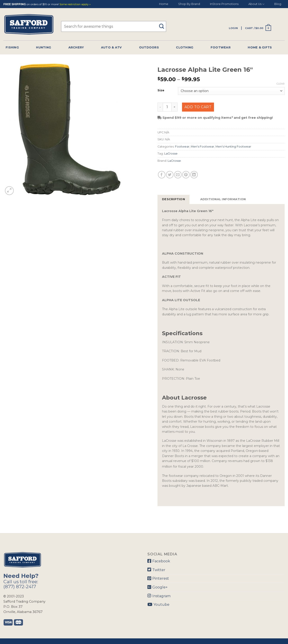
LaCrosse (171, 154)
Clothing (185, 47)
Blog (278, 4)
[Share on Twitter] (170, 175)
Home (164, 4)
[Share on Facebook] (162, 175)
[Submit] (163, 24)
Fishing (12, 47)
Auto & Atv (111, 47)
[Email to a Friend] (178, 175)
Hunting (44, 47)
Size (161, 90)
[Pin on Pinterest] (186, 175)
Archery (76, 47)
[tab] (173, 199)
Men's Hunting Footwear (233, 147)
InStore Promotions (224, 4)
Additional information (223, 199)
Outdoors (149, 47)
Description (173, 199)
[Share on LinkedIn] (194, 175)
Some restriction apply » (75, 4)
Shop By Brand (189, 4)
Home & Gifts (260, 47)
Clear (281, 84)
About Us (256, 4)
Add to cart (198, 107)
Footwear (221, 47)
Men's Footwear (202, 147)
